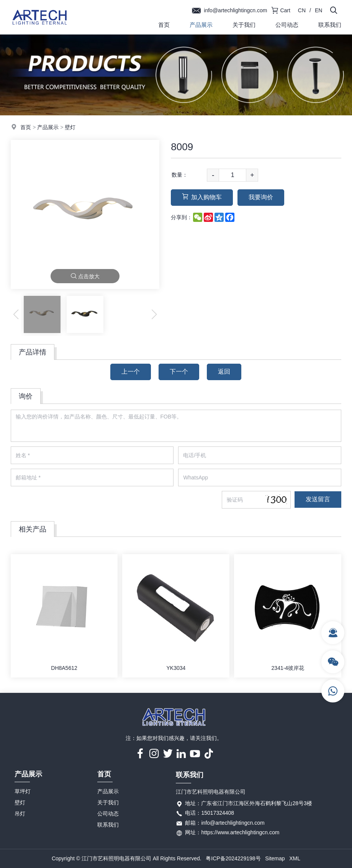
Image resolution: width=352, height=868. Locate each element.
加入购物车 (202, 197)
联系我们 (330, 25)
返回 (224, 372)
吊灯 (20, 814)
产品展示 (201, 25)
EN (318, 10)
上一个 (131, 372)
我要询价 (261, 197)
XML (295, 858)
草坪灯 (23, 791)
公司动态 (287, 25)
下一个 (179, 372)
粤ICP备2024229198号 (233, 858)
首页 (164, 25)
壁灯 (70, 127)
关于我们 (244, 25)
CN (302, 10)
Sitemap (275, 858)
